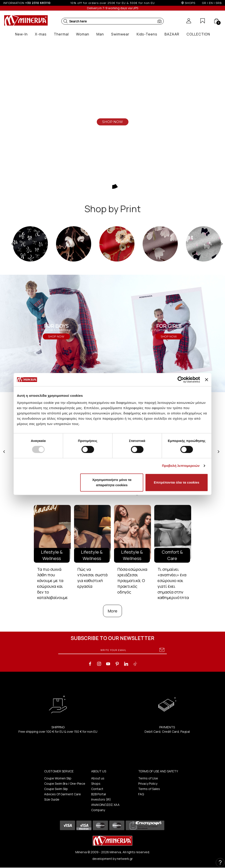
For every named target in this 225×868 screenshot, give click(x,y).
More (112, 611)
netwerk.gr (125, 859)
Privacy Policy (148, 784)
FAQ (141, 794)
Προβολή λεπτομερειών (181, 466)
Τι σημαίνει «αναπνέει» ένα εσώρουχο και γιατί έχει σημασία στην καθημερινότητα (173, 583)
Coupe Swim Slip (56, 789)
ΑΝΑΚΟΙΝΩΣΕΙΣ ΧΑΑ (105, 805)
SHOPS (190, 3)
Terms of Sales (149, 789)
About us (98, 778)
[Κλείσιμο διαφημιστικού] (207, 380)
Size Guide (52, 799)
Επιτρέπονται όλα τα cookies (177, 482)
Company (98, 810)
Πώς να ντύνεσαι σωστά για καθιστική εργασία (92, 578)
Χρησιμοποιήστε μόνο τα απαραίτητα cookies (112, 482)
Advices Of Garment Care (63, 794)
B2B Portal (99, 794)
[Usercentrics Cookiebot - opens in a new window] (181, 380)
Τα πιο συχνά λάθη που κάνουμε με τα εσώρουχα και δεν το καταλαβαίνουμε (52, 583)
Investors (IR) (101, 799)
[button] (65, 21)
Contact (97, 789)
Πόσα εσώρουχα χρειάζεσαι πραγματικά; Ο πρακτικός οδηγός (132, 581)
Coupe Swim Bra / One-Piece (65, 784)
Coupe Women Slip (58, 778)
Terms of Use (148, 778)
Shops (96, 784)
